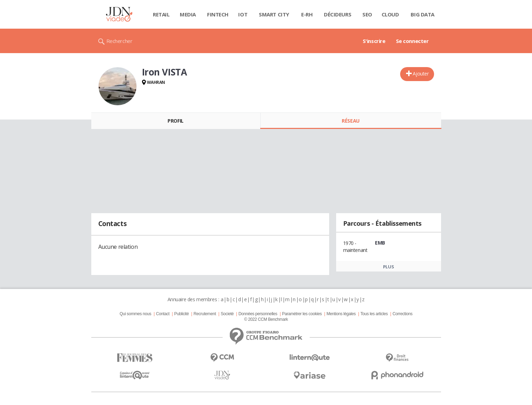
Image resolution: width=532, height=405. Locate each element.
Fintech (218, 14)
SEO (367, 14)
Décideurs (338, 14)
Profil (175, 121)
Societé (227, 314)
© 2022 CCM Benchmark (266, 319)
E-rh (307, 14)
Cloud (390, 14)
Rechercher (119, 41)
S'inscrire (374, 41)
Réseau (350, 121)
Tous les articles (374, 314)
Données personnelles (258, 314)
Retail (161, 14)
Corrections (402, 314)
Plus (388, 267)
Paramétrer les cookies (302, 314)
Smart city (274, 14)
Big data (423, 14)
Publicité (182, 314)
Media (188, 14)
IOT (243, 14)
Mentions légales (341, 314)
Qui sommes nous (135, 314)
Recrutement (205, 314)
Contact (163, 314)
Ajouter (421, 74)
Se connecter (412, 41)
